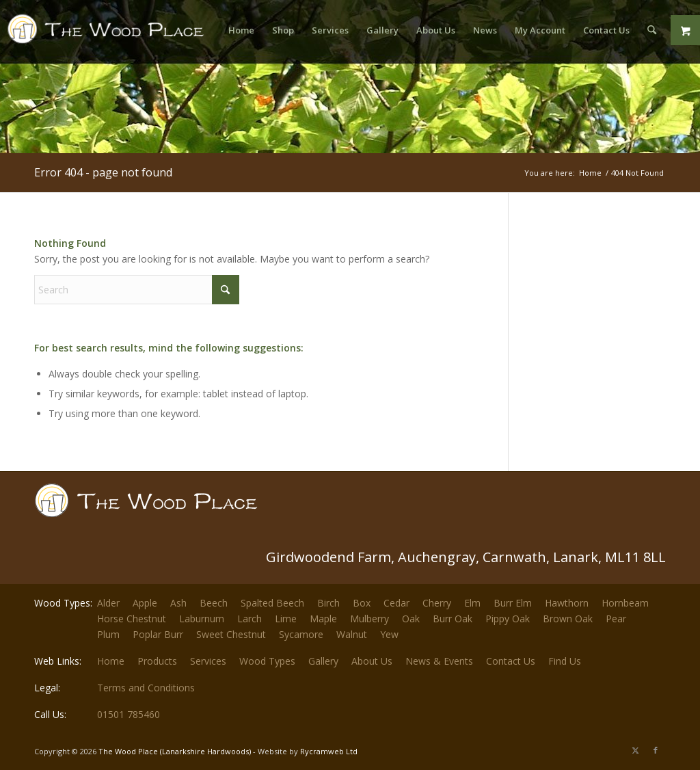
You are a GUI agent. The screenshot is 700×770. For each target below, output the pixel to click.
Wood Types (267, 661)
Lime (286, 619)
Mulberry (369, 619)
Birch (328, 603)
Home (111, 661)
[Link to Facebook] (656, 750)
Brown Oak (568, 619)
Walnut (352, 634)
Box (362, 603)
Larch (250, 619)
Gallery (323, 661)
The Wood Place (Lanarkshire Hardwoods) (175, 751)
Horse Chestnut (132, 619)
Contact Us (511, 661)
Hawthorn (567, 603)
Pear (616, 619)
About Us (372, 661)
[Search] (652, 30)
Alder (108, 603)
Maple (323, 619)
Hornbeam (625, 603)
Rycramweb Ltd (329, 751)
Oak (411, 619)
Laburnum (202, 619)
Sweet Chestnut (231, 634)
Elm (472, 603)
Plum (108, 634)
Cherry (437, 603)
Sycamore (301, 634)
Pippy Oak (508, 619)
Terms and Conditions (146, 688)
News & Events (439, 661)
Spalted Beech (272, 603)
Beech (214, 603)
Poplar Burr (158, 634)
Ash (178, 603)
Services (208, 661)
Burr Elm (513, 603)
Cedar (396, 603)
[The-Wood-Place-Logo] (109, 37)
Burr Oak (453, 619)
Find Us (565, 661)
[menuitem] (241, 30)
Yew (389, 634)
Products (157, 661)
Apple (145, 603)
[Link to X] (635, 750)
